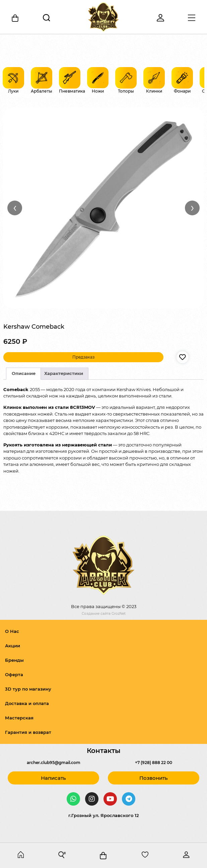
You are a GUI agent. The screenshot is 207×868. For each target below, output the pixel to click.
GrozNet (119, 614)
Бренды (14, 660)
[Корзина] (16, 18)
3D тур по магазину (28, 689)
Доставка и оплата (27, 703)
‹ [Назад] (15, 208)
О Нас (12, 631)
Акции (13, 646)
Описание (24, 373)
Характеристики (64, 373)
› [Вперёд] (192, 208)
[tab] (23, 374)
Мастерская (19, 718)
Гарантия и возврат (28, 732)
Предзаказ (83, 357)
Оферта (14, 674)
